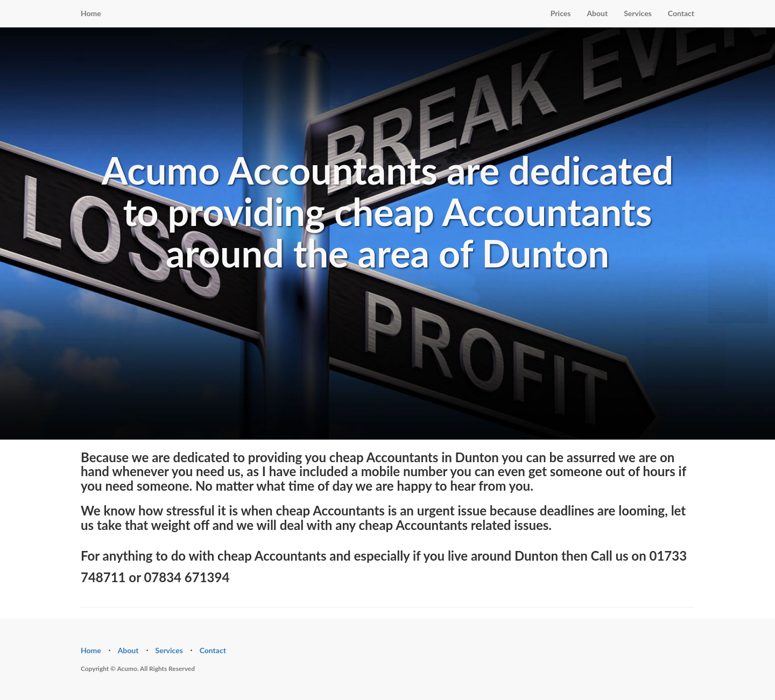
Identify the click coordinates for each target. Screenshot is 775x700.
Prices (561, 13)
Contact (681, 13)
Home (91, 13)
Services (638, 13)
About (597, 13)
